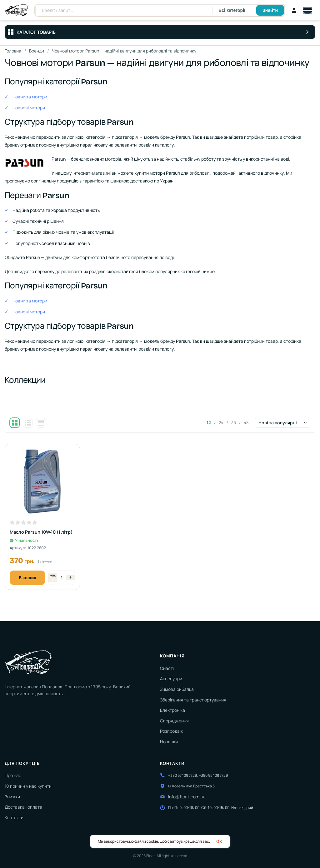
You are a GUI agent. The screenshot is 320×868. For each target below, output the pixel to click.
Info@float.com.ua (187, 797)
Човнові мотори (29, 108)
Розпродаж (171, 731)
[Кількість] (62, 578)
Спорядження (174, 721)
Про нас (13, 775)
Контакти (14, 818)
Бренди (37, 51)
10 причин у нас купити (28, 786)
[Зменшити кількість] (53, 578)
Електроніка (172, 710)
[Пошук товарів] (124, 10)
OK (219, 841)
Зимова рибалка (177, 689)
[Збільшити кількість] (70, 578)
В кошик (27, 578)
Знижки (12, 797)
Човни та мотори (30, 97)
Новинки (169, 742)
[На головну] (16, 10)
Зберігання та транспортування (193, 700)
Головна (13, 51)
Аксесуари (171, 678)
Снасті (167, 668)
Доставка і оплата (23, 807)
